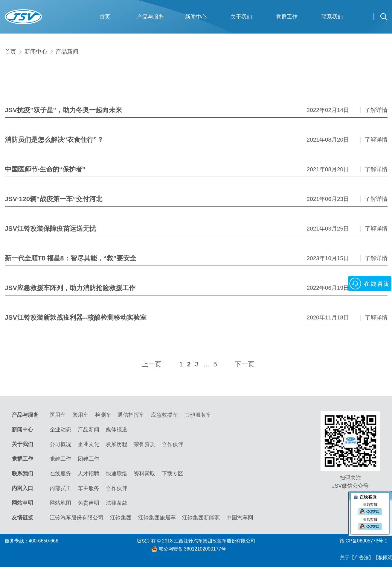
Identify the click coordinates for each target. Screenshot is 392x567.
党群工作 (287, 17)
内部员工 (60, 488)
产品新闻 (67, 52)
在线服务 (60, 474)
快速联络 (117, 474)
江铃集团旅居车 (157, 518)
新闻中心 (196, 17)
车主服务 (89, 488)
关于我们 (241, 17)
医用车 (58, 415)
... (206, 364)
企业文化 (89, 444)
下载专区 (173, 474)
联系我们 (332, 17)
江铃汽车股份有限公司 (77, 518)
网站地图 (60, 503)
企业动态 (60, 430)
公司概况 (60, 444)
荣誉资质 (144, 444)
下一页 (245, 364)
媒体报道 (117, 430)
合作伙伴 (173, 444)
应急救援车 (164, 415)
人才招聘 (89, 474)
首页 (105, 17)
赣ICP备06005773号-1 (363, 541)
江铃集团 (121, 518)
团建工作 (89, 459)
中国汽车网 (240, 518)
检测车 (103, 415)
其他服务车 (198, 415)
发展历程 (117, 444)
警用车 (80, 415)
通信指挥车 (131, 415)
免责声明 (89, 503)
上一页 (152, 364)
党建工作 (60, 459)
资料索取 (144, 474)
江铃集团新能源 (201, 518)
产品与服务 (150, 17)
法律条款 (117, 503)
